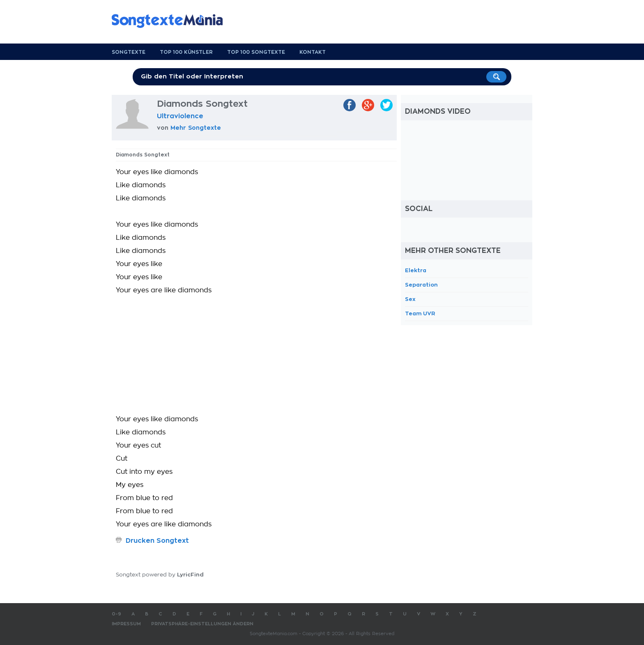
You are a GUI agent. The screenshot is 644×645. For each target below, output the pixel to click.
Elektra (416, 270)
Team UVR (420, 313)
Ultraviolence (180, 116)
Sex (410, 299)
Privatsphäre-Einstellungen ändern (202, 624)
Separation (421, 285)
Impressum (126, 624)
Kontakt (313, 52)
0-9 (116, 614)
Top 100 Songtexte (256, 52)
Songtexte (129, 52)
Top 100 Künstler (186, 52)
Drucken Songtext (157, 541)
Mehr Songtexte (196, 128)
